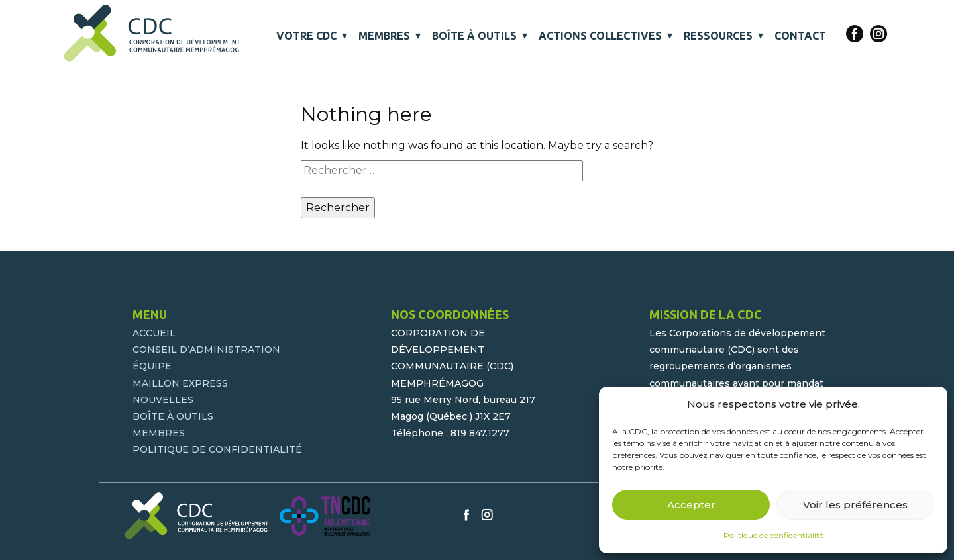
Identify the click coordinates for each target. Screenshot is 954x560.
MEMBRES (384, 36)
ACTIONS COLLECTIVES (600, 36)
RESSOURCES (718, 36)
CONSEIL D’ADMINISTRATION (206, 350)
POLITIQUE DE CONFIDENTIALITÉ (217, 449)
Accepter (691, 505)
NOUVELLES (163, 400)
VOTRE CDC (306, 36)
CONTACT (800, 36)
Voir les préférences (855, 505)
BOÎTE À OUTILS (474, 36)
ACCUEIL (154, 333)
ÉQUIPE (152, 366)
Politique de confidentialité (773, 535)
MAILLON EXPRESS (180, 383)
